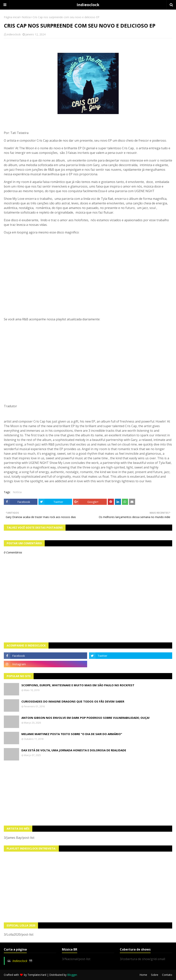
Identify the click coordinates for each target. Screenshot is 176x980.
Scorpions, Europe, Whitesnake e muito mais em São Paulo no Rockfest (78, 685)
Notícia (26, 17)
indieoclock (14, 34)
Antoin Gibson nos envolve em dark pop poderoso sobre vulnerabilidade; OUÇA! (85, 718)
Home (143, 975)
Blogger (72, 975)
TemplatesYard (37, 975)
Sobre (155, 975)
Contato (167, 975)
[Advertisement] (88, 793)
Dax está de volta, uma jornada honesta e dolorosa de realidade (74, 750)
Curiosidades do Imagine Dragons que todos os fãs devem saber (73, 701)
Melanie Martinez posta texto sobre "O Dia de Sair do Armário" (72, 734)
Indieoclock (88, 5)
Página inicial (12, 17)
